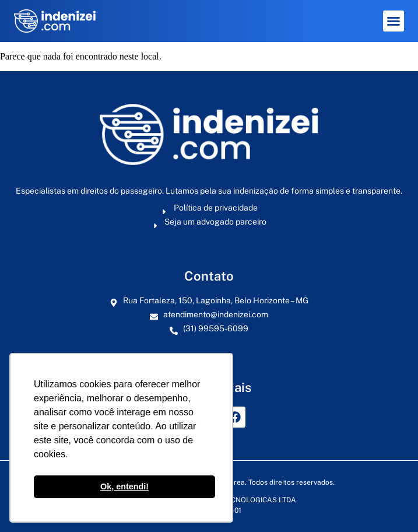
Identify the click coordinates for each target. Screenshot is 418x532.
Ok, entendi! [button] (124, 487)
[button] (394, 21)
